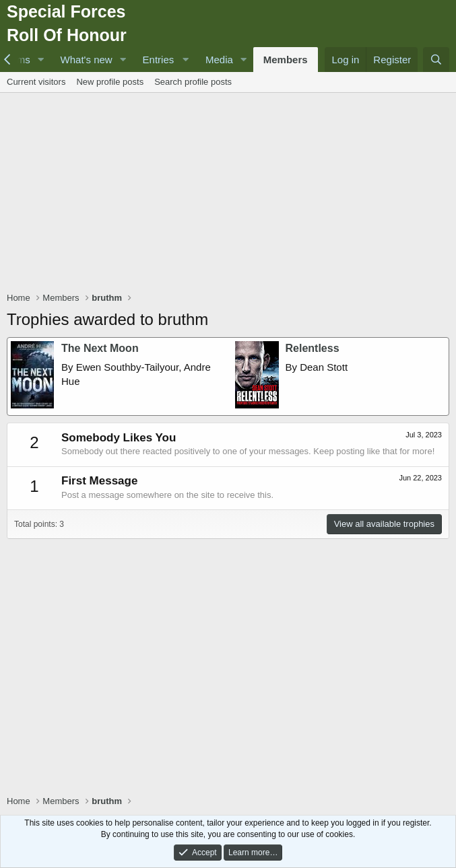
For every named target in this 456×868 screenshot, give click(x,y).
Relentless (313, 348)
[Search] (436, 60)
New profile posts (110, 82)
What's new (87, 60)
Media (219, 60)
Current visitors (36, 82)
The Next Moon (100, 348)
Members (286, 60)
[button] (41, 60)
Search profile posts (193, 82)
